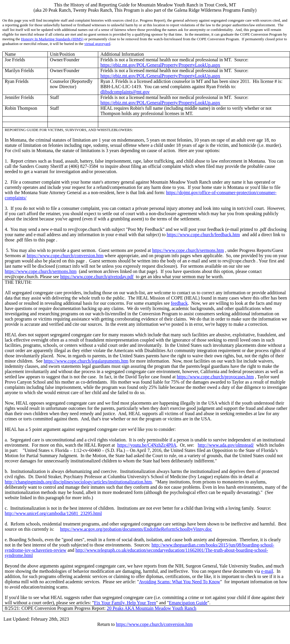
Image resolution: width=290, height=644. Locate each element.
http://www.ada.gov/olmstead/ (226, 445)
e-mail (267, 571)
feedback (179, 303)
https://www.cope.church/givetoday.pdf (97, 277)
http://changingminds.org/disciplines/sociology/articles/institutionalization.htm (78, 482)
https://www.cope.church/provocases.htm (215, 377)
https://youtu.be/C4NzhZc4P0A (147, 445)
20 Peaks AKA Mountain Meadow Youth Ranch (151, 608)
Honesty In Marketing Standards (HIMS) (52, 39)
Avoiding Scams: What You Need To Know (180, 582)
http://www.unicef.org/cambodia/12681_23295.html (53, 513)
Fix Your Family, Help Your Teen (125, 603)
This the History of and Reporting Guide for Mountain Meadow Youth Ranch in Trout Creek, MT (145, 5)
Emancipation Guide (188, 603)
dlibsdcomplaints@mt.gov (125, 92)
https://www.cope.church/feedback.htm (203, 235)
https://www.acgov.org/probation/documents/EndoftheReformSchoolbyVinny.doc (136, 529)
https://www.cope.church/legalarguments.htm (86, 361)
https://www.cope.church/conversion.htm (65, 256)
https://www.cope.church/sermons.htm (188, 250)
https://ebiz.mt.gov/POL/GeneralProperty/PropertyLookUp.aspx (160, 65)
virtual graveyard (97, 44)
